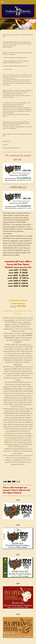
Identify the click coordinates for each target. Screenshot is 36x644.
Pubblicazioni (18, 365)
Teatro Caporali (14, 444)
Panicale (13, 306)
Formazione (23, 345)
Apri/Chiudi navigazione (18, 2)
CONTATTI (17, 460)
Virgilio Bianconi (9, 320)
